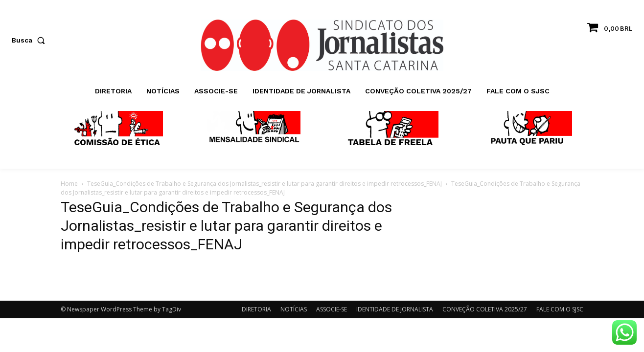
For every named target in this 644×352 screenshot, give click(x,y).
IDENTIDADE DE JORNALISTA (395, 309)
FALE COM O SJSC (560, 309)
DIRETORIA (256, 309)
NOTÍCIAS (294, 309)
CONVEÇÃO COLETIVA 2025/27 (485, 309)
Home (69, 184)
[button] (30, 40)
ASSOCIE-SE (332, 309)
